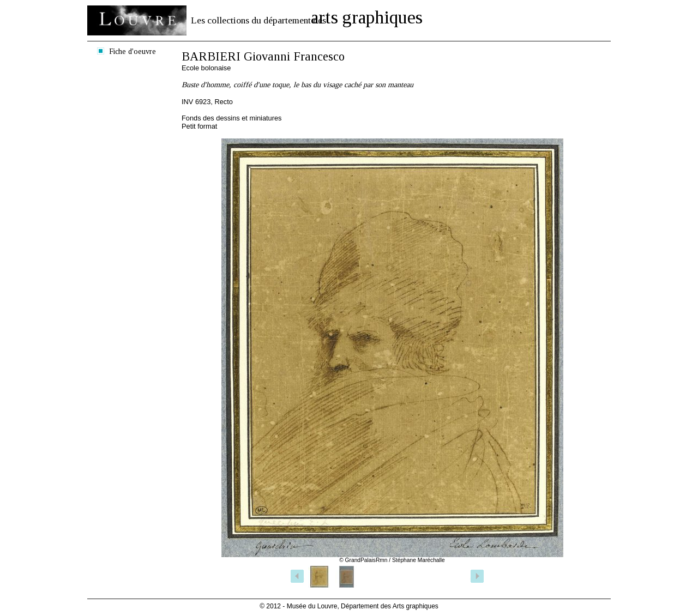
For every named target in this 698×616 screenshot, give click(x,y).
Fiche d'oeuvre (133, 51)
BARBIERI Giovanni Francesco (263, 56)
